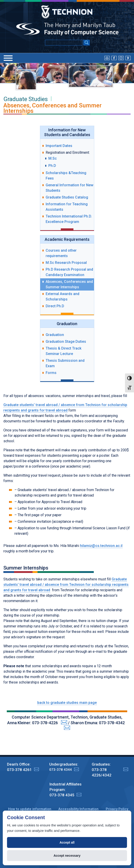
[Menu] (8, 58)
